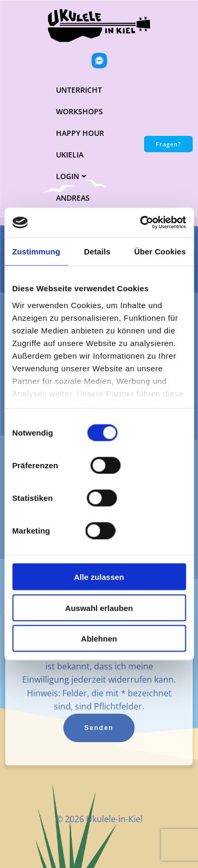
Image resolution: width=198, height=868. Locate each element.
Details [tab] (97, 251)
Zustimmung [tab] (36, 251)
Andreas (73, 198)
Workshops (79, 111)
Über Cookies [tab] (160, 251)
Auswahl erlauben (99, 608)
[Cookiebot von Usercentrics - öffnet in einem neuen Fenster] (141, 223)
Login (72, 176)
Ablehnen (99, 639)
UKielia (70, 155)
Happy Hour (80, 133)
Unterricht (79, 90)
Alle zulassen (99, 577)
